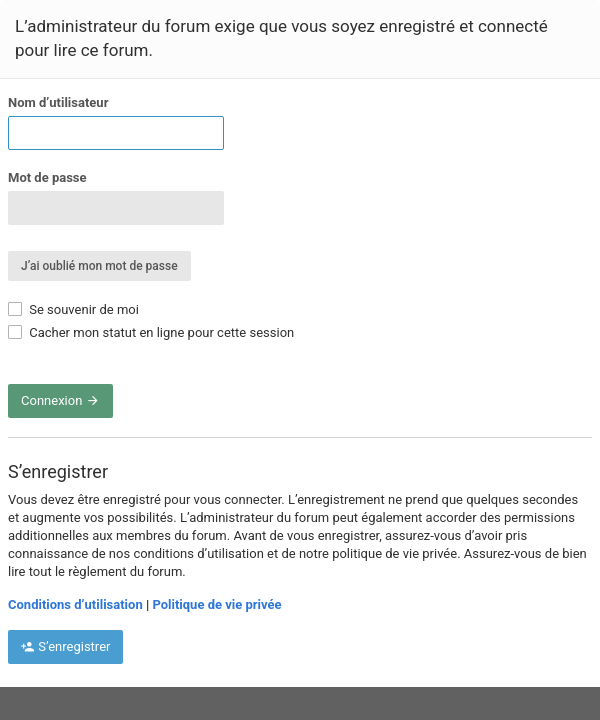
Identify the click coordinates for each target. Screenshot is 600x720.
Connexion (60, 400)
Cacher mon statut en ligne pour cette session (151, 332)
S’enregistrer (65, 646)
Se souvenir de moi (73, 309)
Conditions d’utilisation (75, 604)
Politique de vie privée (216, 604)
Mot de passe (47, 177)
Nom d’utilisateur (58, 102)
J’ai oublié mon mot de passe (99, 266)
